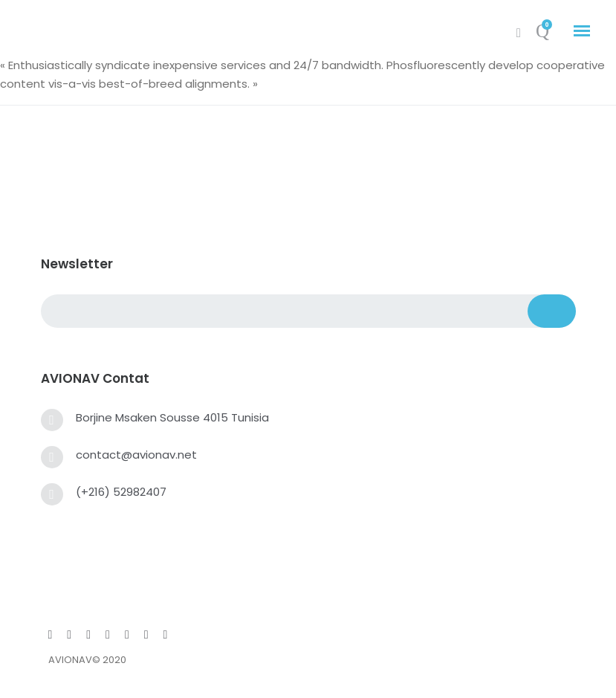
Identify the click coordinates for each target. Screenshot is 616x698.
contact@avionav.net (136, 455)
